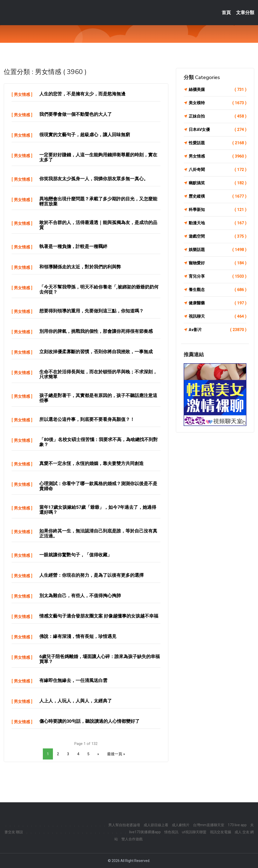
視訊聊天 (218, 316)
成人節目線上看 (156, 825)
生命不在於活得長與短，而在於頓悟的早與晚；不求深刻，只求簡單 (98, 374)
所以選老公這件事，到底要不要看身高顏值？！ (87, 419)
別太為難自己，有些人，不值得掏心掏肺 (80, 595)
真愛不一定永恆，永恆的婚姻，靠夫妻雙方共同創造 (91, 463)
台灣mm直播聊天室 (209, 825)
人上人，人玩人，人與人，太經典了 (76, 701)
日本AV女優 (218, 130)
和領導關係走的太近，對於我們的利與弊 (80, 267)
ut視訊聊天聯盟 (194, 832)
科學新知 (218, 210)
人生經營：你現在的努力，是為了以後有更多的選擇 (91, 575)
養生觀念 (218, 290)
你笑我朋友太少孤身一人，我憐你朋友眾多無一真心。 (94, 179)
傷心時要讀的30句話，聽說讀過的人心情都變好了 (89, 721)
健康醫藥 (218, 303)
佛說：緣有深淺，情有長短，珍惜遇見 (78, 636)
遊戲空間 (218, 236)
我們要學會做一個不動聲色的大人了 (76, 114)
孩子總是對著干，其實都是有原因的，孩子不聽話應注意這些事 (98, 398)
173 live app (237, 825)
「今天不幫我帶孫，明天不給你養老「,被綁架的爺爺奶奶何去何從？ (99, 289)
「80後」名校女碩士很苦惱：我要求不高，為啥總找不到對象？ (99, 442)
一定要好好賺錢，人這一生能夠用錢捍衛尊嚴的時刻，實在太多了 (98, 157)
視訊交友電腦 (220, 832)
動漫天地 (218, 223)
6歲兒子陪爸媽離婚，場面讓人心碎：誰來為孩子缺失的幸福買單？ (100, 659)
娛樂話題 (218, 250)
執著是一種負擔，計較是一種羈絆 (73, 246)
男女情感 (22, 95)
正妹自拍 (218, 116)
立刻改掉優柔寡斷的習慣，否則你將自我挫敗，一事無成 (96, 352)
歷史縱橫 (218, 196)
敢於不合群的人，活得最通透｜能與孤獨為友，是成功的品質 (98, 225)
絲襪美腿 (218, 90)
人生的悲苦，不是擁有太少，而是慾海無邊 (82, 94)
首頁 (226, 13)
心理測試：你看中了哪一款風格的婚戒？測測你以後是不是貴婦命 (98, 486)
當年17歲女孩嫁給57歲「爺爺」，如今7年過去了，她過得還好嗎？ (98, 510)
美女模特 (218, 103)
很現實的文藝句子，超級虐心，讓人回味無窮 (85, 135)
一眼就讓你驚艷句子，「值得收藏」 (76, 555)
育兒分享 (218, 276)
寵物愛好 (218, 263)
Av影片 (218, 330)
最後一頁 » (116, 754)
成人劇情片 (181, 825)
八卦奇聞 (218, 170)
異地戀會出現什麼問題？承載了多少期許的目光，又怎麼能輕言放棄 (98, 201)
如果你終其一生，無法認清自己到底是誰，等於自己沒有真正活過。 (98, 533)
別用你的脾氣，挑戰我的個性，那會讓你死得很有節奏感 (96, 331)
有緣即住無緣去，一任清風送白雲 (73, 680)
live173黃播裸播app (145, 832)
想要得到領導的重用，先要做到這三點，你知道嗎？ (91, 311)
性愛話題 (218, 143)
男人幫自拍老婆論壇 (124, 825)
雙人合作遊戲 (132, 839)
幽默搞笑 (218, 183)
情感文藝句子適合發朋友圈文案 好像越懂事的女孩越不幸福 (99, 616)
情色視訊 (171, 832)
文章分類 (245, 13)
